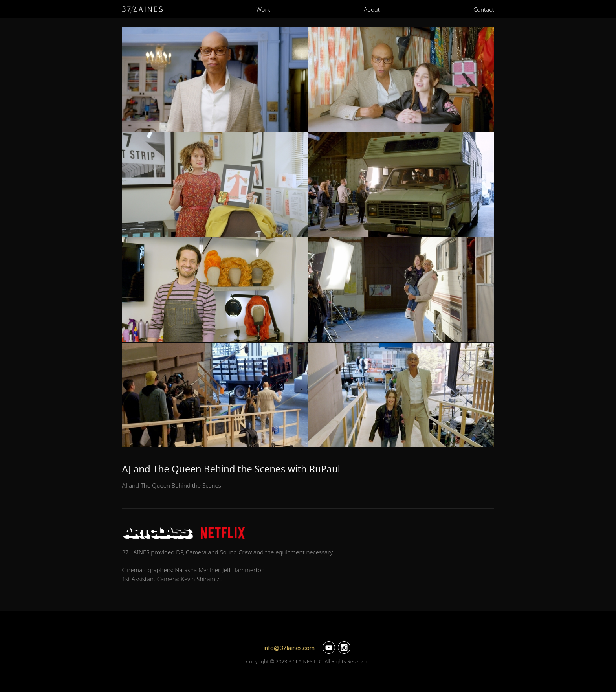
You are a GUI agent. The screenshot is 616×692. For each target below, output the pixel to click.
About (372, 9)
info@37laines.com (289, 647)
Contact (484, 9)
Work (263, 9)
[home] (143, 9)
